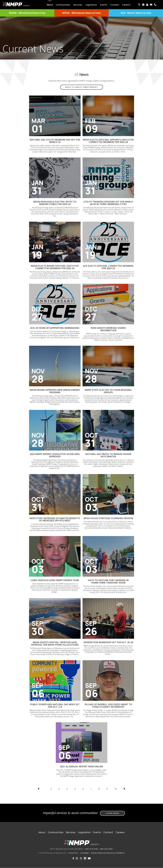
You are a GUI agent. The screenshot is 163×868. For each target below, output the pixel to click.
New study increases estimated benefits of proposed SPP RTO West (55, 519)
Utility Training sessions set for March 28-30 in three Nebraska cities (108, 203)
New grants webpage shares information (108, 329)
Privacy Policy (73, 853)
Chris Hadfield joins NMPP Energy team (55, 580)
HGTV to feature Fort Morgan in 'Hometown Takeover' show (108, 581)
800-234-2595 (106, 849)
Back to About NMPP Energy (81, 87)
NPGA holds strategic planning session (108, 518)
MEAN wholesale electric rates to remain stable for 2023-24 (55, 203)
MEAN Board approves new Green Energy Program (55, 391)
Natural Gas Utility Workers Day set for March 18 (55, 141)
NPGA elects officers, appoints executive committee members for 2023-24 (108, 141)
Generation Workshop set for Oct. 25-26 (108, 642)
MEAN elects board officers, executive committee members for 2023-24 (55, 267)
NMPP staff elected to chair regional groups (108, 391)
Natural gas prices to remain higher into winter (108, 455)
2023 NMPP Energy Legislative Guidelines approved (55, 455)
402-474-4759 (92, 849)
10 (116, 789)
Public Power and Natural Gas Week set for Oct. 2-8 (55, 706)
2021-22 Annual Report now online (82, 766)
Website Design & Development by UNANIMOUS (108, 853)
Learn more (113, 813)
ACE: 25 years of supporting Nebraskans (55, 328)
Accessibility (84, 853)
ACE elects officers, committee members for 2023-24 (108, 267)
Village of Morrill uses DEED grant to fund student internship (108, 706)
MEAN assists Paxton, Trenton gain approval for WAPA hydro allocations (55, 644)
